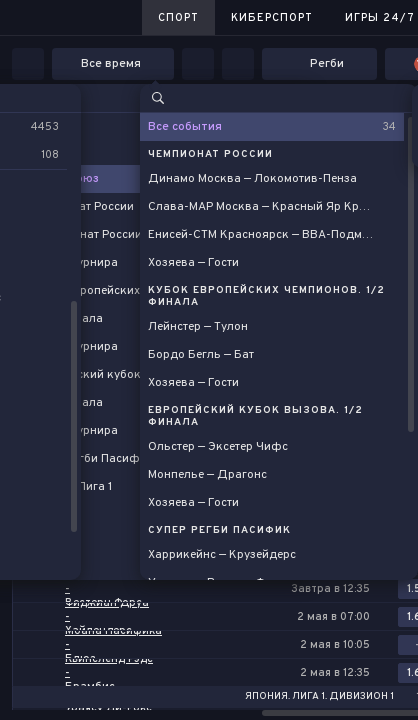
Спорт (178, 18)
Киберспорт (272, 18)
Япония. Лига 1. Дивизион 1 (319, 697)
